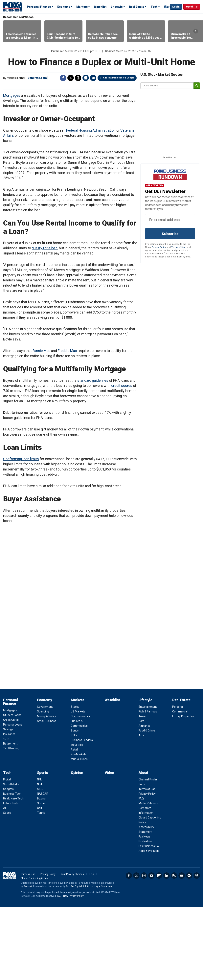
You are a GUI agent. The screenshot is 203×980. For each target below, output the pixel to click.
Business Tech (12, 866)
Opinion (77, 845)
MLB (40, 862)
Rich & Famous (148, 784)
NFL (39, 852)
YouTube (151, 948)
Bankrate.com (37, 78)
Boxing (41, 871)
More (168, 7)
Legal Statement (104, 959)
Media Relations (149, 876)
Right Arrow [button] (196, 31)
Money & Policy (46, 789)
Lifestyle (117, 7)
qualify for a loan (45, 321)
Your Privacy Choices (72, 947)
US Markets (78, 784)
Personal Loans (13, 797)
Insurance (9, 807)
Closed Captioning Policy (34, 951)
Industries (77, 817)
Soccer (41, 876)
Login (176, 7)
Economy (64, 7)
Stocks (75, 779)
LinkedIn (167, 948)
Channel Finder (148, 852)
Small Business (47, 794)
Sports (43, 845)
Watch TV (192, 7)
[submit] (197, 86)
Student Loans (12, 788)
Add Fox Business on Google (119, 78)
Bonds (75, 803)
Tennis (41, 885)
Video (109, 845)
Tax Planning (11, 821)
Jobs (142, 857)
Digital (7, 852)
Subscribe (170, 234)
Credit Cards (11, 793)
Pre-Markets (79, 827)
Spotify (189, 948)
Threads (78, 78)
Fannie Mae (41, 423)
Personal (178, 779)
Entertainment (148, 779)
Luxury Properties (183, 789)
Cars (141, 794)
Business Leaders (82, 813)
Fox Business (13, 7)
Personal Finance (39, 7)
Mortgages (12, 168)
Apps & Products (149, 924)
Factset (28, 959)
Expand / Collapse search (166, 7)
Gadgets (8, 862)
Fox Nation (145, 914)
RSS (174, 948)
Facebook (63, 78)
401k (6, 812)
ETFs (74, 808)
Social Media (11, 857)
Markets (82, 7)
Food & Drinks (147, 803)
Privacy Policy (159, 247)
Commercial (180, 784)
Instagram (144, 948)
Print (86, 78)
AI (4, 881)
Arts (141, 808)
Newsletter (182, 948)
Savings (8, 802)
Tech (154, 7)
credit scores (122, 458)
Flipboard (159, 948)
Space (7, 885)
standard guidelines (93, 453)
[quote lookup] (167, 86)
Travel (142, 789)
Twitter (71, 78)
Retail (74, 822)
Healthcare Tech (13, 871)
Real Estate (137, 7)
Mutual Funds (79, 832)
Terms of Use (178, 247)
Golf (40, 881)
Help (91, 947)
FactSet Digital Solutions (79, 959)
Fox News (145, 909)
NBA (40, 857)
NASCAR (43, 866)
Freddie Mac (67, 423)
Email (93, 78)
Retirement (10, 816)
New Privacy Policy (73, 969)
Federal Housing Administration (91, 203)
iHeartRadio (197, 948)
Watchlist (100, 7)
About (143, 845)
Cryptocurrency (80, 789)
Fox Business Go (149, 919)
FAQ (141, 871)
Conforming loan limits (21, 532)
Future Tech (11, 876)
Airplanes (145, 798)
